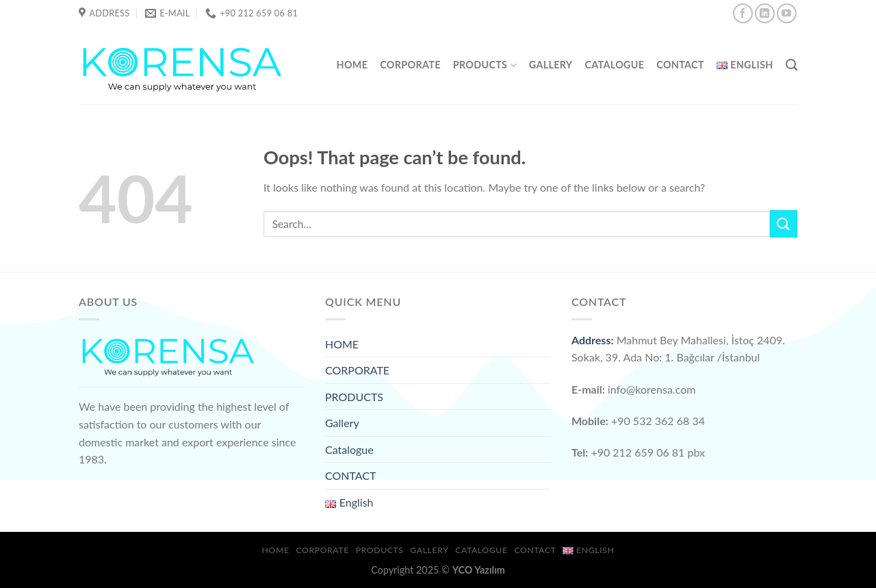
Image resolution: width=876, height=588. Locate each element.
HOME (352, 65)
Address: (593, 340)
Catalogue (614, 65)
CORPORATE (410, 65)
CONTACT (680, 65)
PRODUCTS (485, 65)
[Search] (791, 65)
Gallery (551, 65)
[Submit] (784, 223)
